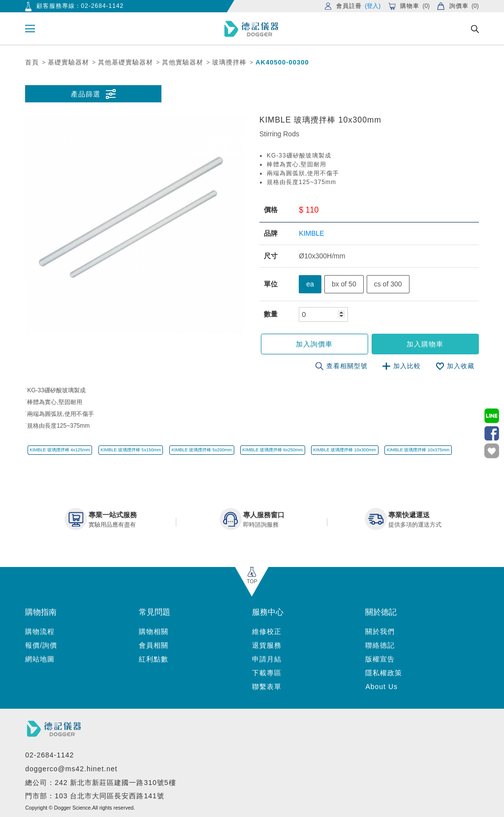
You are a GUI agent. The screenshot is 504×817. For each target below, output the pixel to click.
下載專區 (267, 673)
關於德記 (381, 612)
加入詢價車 (314, 344)
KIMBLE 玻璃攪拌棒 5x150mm (131, 450)
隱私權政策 (384, 673)
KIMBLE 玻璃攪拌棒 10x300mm (345, 450)
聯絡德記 (380, 645)
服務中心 (268, 612)
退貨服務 (267, 645)
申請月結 (267, 659)
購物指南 (41, 612)
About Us (381, 687)
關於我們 (380, 631)
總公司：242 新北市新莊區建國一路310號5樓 (100, 783)
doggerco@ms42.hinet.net (71, 769)
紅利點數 (154, 659)
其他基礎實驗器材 (126, 62)
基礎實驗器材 (68, 62)
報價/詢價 (41, 645)
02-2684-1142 (103, 6)
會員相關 (154, 645)
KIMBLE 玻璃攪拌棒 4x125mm (60, 450)
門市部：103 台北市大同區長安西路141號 (95, 796)
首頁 (32, 62)
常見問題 (155, 612)
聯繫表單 (267, 687)
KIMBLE (311, 233)
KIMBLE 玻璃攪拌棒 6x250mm (272, 450)
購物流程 (40, 631)
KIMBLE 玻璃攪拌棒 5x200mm (202, 450)
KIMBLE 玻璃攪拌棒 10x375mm (418, 450)
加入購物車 (425, 344)
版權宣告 (380, 659)
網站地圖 (40, 659)
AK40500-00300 (282, 62)
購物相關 (154, 631)
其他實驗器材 (183, 62)
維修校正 (267, 631)
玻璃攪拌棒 (229, 62)
